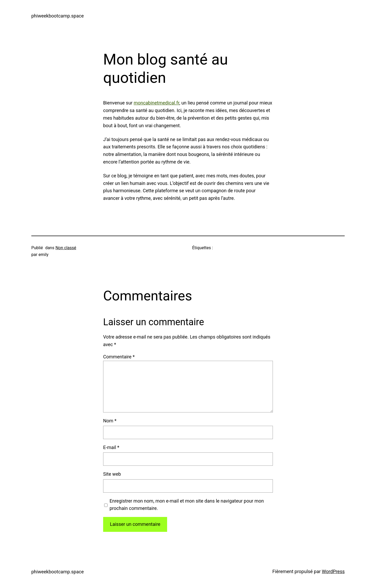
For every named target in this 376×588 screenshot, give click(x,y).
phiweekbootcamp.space (58, 16)
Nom (110, 421)
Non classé (66, 248)
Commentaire (119, 357)
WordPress (333, 571)
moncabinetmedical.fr (157, 103)
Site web (112, 474)
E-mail (111, 447)
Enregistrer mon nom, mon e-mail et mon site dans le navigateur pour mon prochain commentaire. (187, 505)
